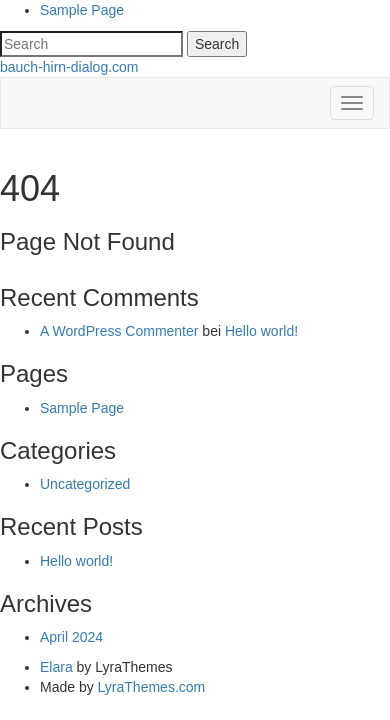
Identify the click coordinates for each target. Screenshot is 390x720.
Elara (56, 667)
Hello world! (261, 331)
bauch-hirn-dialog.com (69, 67)
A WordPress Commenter (119, 331)
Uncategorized (85, 484)
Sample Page (82, 10)
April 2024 (71, 637)
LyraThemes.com (152, 687)
